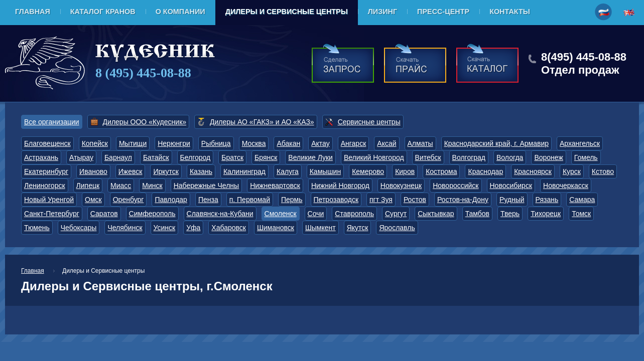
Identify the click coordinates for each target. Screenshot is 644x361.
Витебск (428, 157)
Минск (152, 186)
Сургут (396, 214)
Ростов (415, 200)
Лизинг (382, 12)
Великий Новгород (374, 157)
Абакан (288, 143)
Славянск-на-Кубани (220, 214)
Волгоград (469, 157)
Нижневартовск (275, 186)
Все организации (52, 122)
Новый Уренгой (49, 200)
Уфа (193, 228)
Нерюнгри (174, 143)
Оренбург (128, 200)
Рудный (512, 200)
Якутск (358, 228)
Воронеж (548, 157)
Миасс (121, 186)
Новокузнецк (401, 186)
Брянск (266, 157)
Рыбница (216, 143)
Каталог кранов (103, 12)
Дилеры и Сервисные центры (287, 12)
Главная (33, 12)
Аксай (387, 143)
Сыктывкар (436, 214)
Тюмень (37, 228)
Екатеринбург (46, 171)
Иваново (93, 171)
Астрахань (41, 157)
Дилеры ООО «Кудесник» (145, 122)
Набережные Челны (206, 186)
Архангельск (580, 143)
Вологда (510, 157)
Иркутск (166, 171)
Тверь (510, 214)
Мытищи (133, 143)
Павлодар (171, 200)
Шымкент (320, 228)
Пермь (292, 200)
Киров (405, 171)
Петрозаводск (336, 200)
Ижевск (131, 171)
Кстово (603, 171)
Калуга (288, 171)
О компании (180, 12)
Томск (581, 214)
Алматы (420, 143)
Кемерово (368, 171)
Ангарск (354, 143)
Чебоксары (79, 228)
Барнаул (118, 157)
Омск (93, 200)
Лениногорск (45, 186)
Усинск (165, 228)
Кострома (441, 171)
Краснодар (485, 171)
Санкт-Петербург (52, 214)
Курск (572, 171)
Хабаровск (229, 228)
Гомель (586, 157)
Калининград (244, 171)
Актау (320, 143)
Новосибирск (511, 186)
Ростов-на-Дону (463, 200)
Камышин (325, 171)
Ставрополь (354, 214)
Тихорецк (546, 214)
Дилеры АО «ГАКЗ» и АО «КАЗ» (262, 122)
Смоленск (281, 214)
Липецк (88, 186)
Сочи (316, 214)
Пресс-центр (443, 12)
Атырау (81, 157)
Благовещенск (47, 143)
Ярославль (397, 228)
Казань (201, 171)
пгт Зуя (381, 200)
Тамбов (477, 214)
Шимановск (276, 228)
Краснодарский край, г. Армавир (496, 143)
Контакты (510, 12)
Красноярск (533, 171)
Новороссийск (456, 186)
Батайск (156, 157)
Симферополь (152, 214)
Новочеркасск (566, 186)
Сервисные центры (369, 122)
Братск (232, 157)
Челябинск (125, 228)
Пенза (208, 200)
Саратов (104, 214)
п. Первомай (250, 200)
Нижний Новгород (340, 186)
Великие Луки (310, 157)
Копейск (95, 143)
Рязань (547, 200)
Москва (254, 143)
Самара (582, 200)
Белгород (196, 157)
